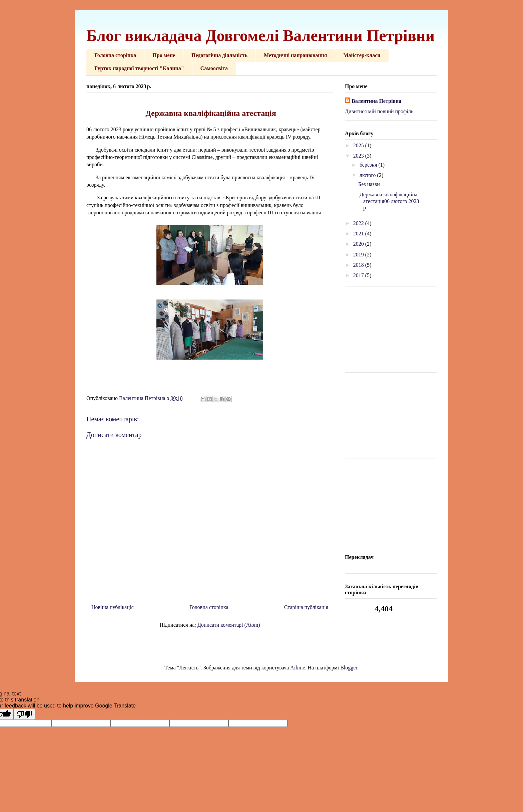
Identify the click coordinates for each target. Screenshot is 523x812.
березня (369, 165)
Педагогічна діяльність (219, 55)
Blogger (349, 668)
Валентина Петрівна (376, 101)
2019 (359, 255)
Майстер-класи (362, 55)
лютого (368, 175)
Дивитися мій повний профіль (379, 111)
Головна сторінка (115, 55)
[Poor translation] (24, 714)
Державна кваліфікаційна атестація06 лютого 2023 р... (389, 201)
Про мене (164, 55)
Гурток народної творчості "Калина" (139, 68)
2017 (359, 275)
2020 (359, 244)
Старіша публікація (306, 607)
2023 (359, 156)
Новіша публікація (113, 607)
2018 (359, 265)
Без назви (369, 184)
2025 (359, 145)
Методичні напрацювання (295, 55)
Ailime (298, 668)
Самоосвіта (214, 68)
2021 (359, 234)
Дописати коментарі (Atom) (229, 625)
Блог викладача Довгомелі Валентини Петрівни (260, 36)
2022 (359, 223)
